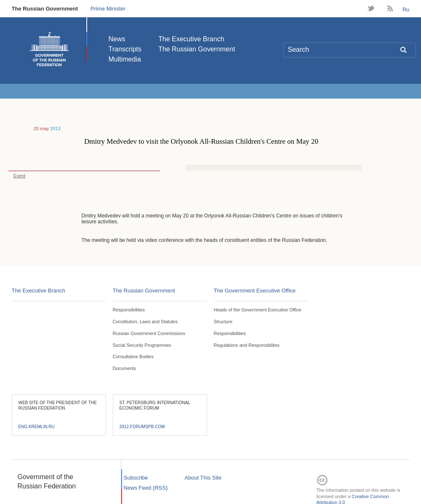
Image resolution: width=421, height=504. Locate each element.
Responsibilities (129, 310)
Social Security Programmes (142, 345)
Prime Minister (108, 9)
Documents (125, 368)
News (117, 39)
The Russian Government (45, 9)
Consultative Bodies (133, 357)
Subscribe (136, 478)
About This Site (203, 478)
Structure (223, 322)
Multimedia (125, 59)
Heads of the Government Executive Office (258, 310)
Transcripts (125, 49)
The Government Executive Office (255, 291)
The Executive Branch (191, 39)
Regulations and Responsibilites (247, 345)
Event (17, 176)
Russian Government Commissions (149, 333)
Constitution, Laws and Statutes (145, 322)
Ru (406, 9)
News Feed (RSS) (146, 488)
